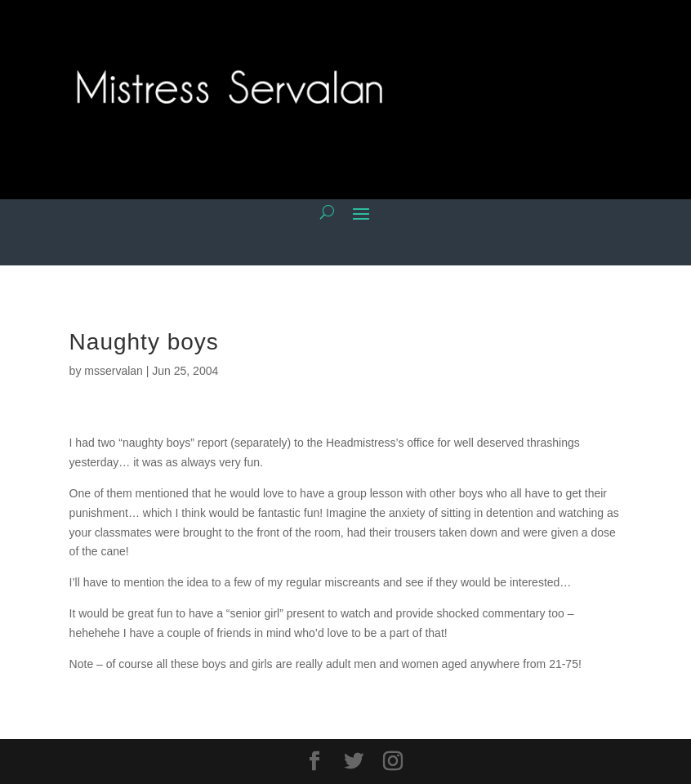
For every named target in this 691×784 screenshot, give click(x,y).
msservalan (114, 371)
